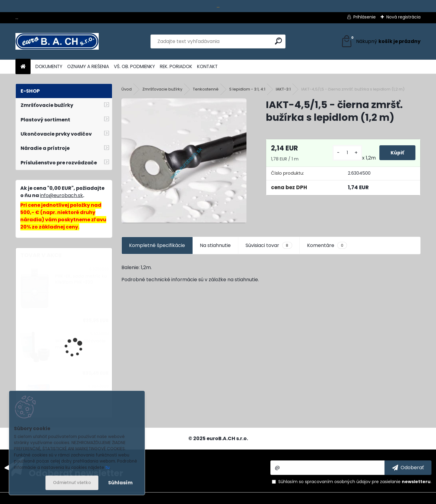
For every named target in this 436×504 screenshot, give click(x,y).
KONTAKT (207, 66)
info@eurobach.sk (61, 195)
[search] (278, 41)
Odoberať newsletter (76, 473)
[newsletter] (408, 468)
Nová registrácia (403, 17)
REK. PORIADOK (176, 66)
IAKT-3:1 (283, 89)
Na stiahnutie (215, 245)
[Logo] (57, 41)
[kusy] (346, 153)
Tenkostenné (206, 89)
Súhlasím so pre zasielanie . (355, 482)
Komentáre (327, 245)
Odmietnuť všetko (72, 483)
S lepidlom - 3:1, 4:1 (247, 89)
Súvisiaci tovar (269, 245)
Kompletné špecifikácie (157, 245)
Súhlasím (120, 483)
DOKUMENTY (49, 66)
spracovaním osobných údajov (338, 482)
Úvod (127, 89)
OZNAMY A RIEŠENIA (88, 66)
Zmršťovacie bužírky (162, 89)
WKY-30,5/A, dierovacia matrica (80, 344)
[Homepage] (23, 67)
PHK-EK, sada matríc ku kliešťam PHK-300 (81, 279)
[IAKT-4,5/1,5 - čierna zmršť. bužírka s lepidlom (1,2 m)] (184, 161)
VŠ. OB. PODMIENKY (134, 66)
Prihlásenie (365, 17)
